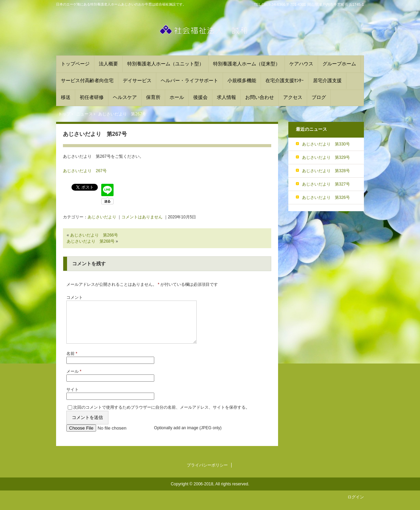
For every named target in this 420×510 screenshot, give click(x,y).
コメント (75, 297)
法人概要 (108, 64)
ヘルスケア (125, 97)
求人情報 (226, 97)
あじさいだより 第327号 (326, 184)
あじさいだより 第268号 (91, 241)
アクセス (293, 97)
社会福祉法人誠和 (210, 33)
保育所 (153, 97)
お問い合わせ (260, 97)
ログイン (356, 505)
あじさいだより (102, 217)
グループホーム (339, 64)
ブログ (319, 97)
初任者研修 (92, 97)
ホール (177, 97)
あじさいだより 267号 (85, 171)
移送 (66, 97)
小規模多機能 (242, 80)
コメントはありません (142, 217)
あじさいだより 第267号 (95, 134)
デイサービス (137, 80)
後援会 (200, 97)
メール (74, 380)
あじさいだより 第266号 (94, 235)
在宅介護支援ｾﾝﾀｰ (285, 80)
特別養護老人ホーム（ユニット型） (166, 64)
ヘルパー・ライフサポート (189, 80)
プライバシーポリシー (207, 473)
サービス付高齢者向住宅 (87, 80)
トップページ (75, 64)
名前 (72, 362)
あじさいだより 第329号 (326, 157)
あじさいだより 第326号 (326, 197)
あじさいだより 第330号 (326, 144)
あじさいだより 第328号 (326, 171)
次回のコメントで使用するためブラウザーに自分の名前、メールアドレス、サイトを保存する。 (161, 416)
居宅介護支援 (327, 80)
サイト (73, 398)
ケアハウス (301, 64)
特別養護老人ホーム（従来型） (247, 64)
